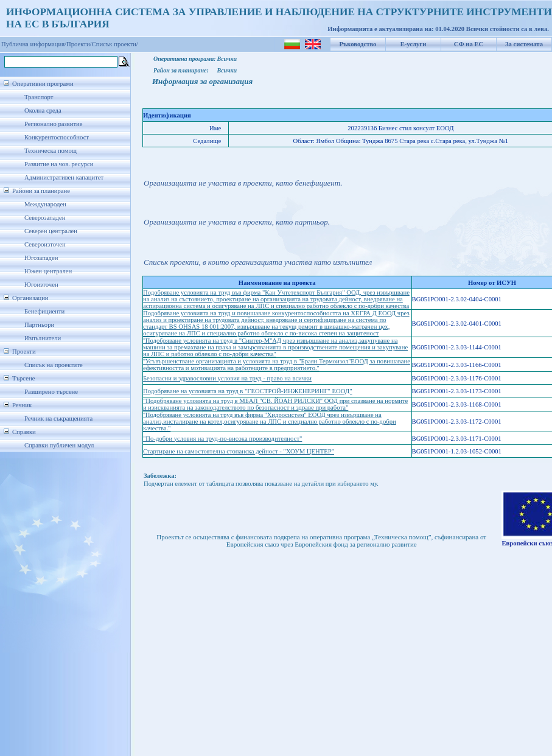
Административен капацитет (64, 177)
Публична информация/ (34, 44)
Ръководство (358, 44)
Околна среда (43, 110)
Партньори (39, 325)
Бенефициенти (44, 311)
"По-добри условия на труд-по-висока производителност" (222, 439)
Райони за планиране (41, 191)
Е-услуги (414, 44)
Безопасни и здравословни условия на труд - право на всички (227, 378)
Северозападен (45, 218)
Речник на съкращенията (58, 418)
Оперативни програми (43, 84)
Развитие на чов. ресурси (59, 164)
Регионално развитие (54, 124)
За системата (524, 44)
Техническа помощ (51, 151)
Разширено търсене (51, 392)
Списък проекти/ (115, 44)
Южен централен (48, 271)
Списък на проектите (54, 365)
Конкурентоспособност (57, 137)
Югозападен (41, 258)
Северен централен (51, 231)
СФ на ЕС (469, 44)
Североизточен (45, 244)
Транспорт (39, 97)
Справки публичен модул (59, 445)
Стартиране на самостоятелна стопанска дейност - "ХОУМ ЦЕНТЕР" (239, 451)
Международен (45, 204)
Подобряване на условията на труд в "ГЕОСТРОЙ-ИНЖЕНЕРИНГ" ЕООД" (248, 391)
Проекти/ (79, 44)
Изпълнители (43, 338)
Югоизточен (41, 285)
